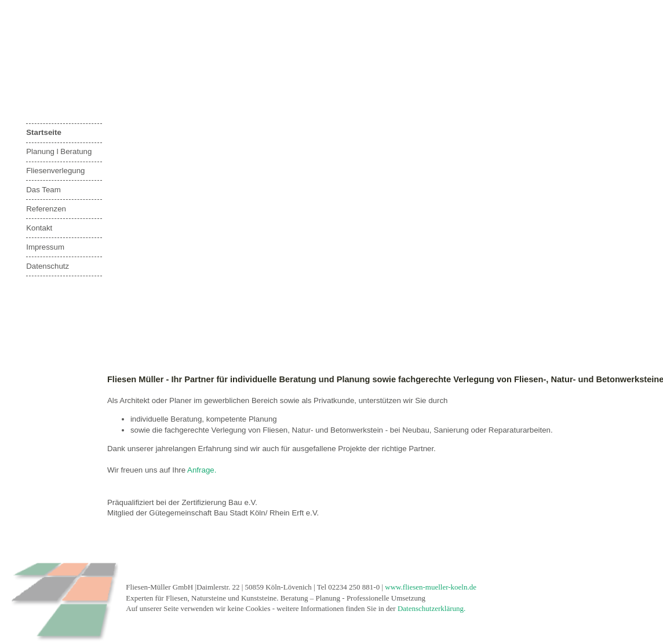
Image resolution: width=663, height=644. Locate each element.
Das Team (43, 190)
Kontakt (39, 228)
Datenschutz (48, 266)
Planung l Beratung (59, 151)
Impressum (45, 247)
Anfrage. (202, 470)
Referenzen (46, 209)
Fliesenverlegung (55, 171)
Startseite (44, 132)
